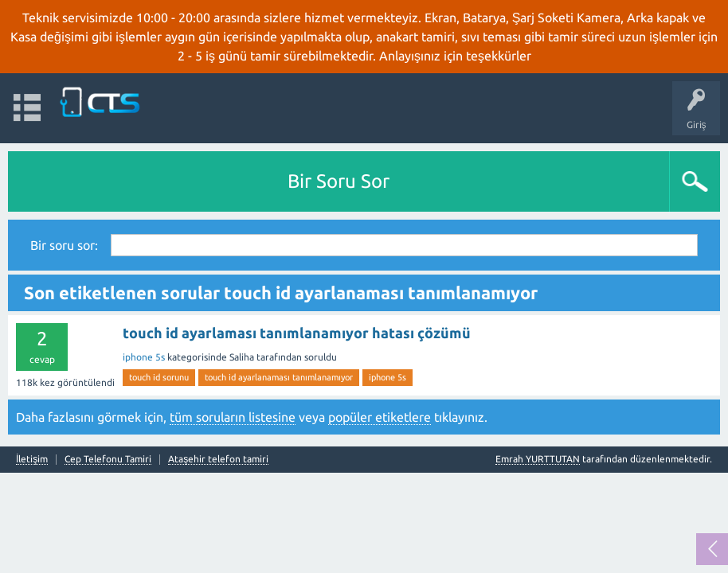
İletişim (32, 459)
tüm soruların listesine (233, 417)
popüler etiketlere (380, 417)
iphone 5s (144, 357)
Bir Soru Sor (339, 181)
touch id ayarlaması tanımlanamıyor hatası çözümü (297, 333)
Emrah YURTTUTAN (538, 459)
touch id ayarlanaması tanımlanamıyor (279, 377)
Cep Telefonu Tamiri (108, 459)
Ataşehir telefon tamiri (218, 459)
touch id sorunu (159, 377)
